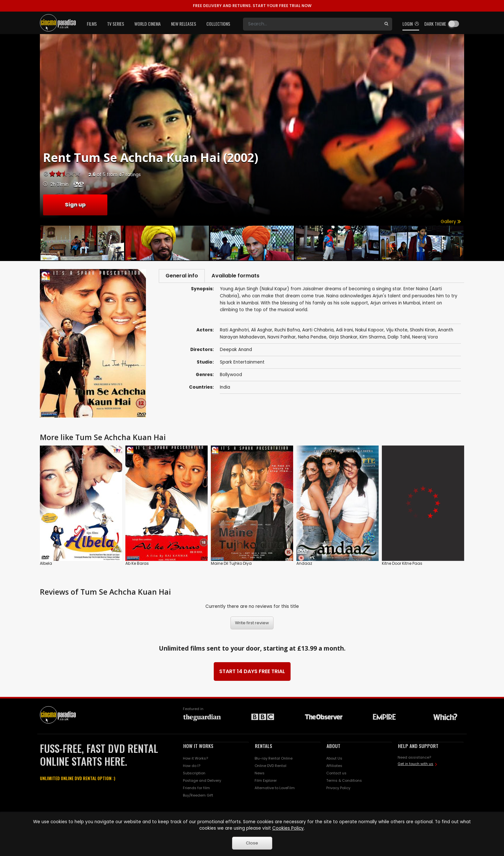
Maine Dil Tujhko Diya (231, 563)
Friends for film (196, 788)
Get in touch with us (415, 764)
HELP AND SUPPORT (418, 746)
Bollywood (231, 376)
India (225, 388)
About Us (334, 758)
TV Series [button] (116, 24)
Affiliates (334, 766)
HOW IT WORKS (198, 746)
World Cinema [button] (148, 24)
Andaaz (304, 563)
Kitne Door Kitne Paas (402, 563)
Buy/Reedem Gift (198, 795)
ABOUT (333, 746)
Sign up (75, 205)
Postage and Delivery (202, 780)
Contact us (336, 773)
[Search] (312, 24)
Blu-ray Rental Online (274, 758)
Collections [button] (218, 24)
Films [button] (92, 24)
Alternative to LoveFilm (275, 788)
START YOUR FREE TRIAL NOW (252, 6)
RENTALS (264, 746)
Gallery (451, 222)
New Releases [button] (184, 24)
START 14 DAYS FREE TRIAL (252, 671)
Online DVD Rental (270, 766)
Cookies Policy (288, 828)
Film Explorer (266, 780)
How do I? (192, 766)
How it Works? (195, 758)
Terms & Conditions (344, 780)
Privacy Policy (338, 788)
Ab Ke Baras (137, 563)
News (260, 773)
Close (252, 843)
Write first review (252, 623)
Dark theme (435, 24)
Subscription (194, 773)
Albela (46, 563)
